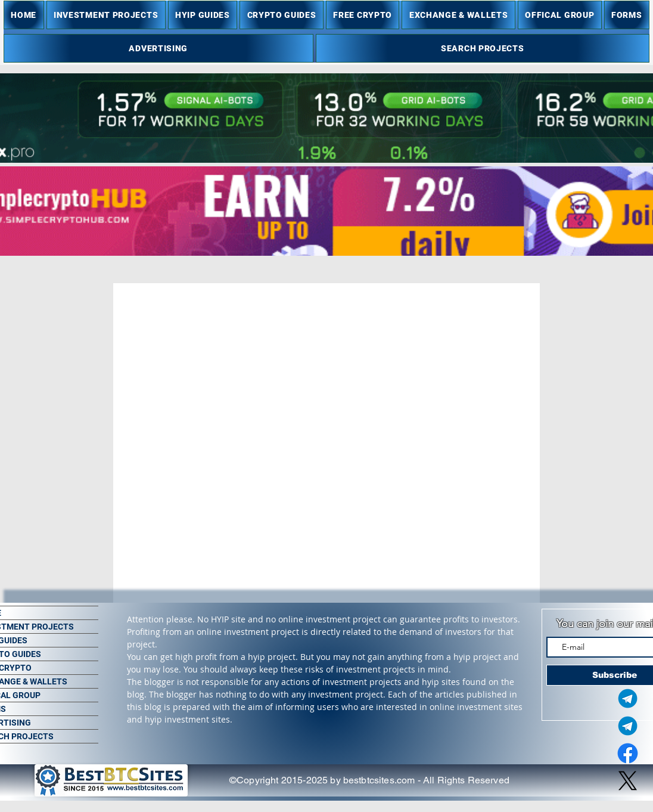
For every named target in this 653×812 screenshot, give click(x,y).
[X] (628, 781)
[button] (106, 15)
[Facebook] (628, 753)
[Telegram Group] (628, 726)
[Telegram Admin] (628, 698)
